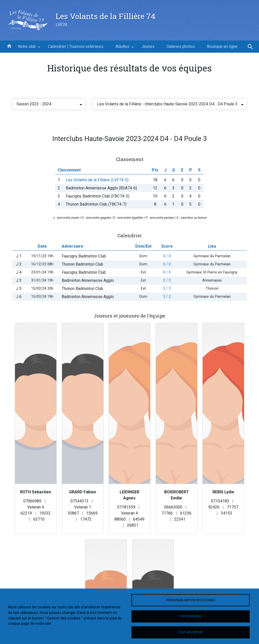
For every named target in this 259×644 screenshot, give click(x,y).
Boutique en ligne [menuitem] (222, 46)
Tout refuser (190, 616)
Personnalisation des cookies (191, 600)
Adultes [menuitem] (122, 48)
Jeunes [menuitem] (148, 46)
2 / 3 (167, 288)
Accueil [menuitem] (9, 46)
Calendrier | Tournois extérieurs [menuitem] (76, 46)
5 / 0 (167, 264)
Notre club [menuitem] (27, 48)
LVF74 (61, 25)
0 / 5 (167, 280)
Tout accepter (190, 632)
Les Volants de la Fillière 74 (105, 16)
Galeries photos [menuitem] (181, 46)
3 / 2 (167, 304)
